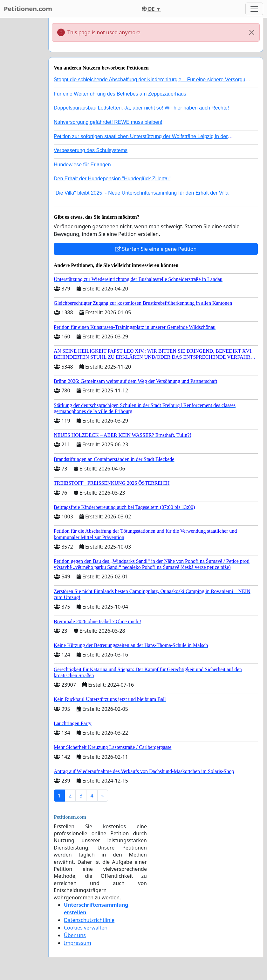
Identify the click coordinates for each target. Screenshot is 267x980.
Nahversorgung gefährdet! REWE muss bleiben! (108, 122)
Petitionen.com (28, 9)
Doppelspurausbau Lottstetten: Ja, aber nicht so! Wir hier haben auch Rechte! (141, 108)
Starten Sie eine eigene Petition (156, 249)
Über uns (75, 935)
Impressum (78, 943)
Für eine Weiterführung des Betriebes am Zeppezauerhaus (120, 94)
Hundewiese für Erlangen (82, 165)
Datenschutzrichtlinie (89, 920)
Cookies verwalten (86, 928)
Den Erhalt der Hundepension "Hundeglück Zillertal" (112, 179)
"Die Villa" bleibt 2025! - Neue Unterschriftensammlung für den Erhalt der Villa (141, 193)
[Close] (252, 32)
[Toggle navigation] (254, 9)
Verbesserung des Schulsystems (91, 150)
